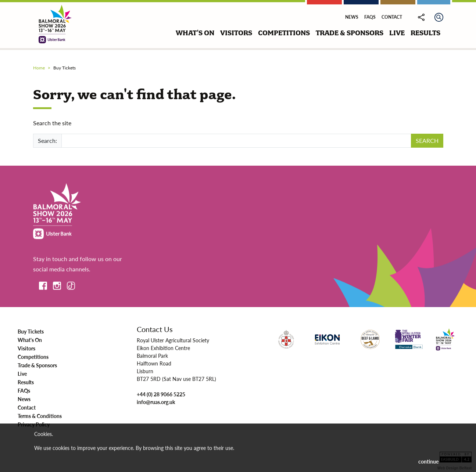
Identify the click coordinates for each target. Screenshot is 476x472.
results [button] (425, 33)
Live (22, 374)
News (352, 17)
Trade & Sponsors (37, 365)
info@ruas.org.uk (156, 402)
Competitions (33, 357)
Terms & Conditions (40, 416)
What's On (30, 340)
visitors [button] (236, 33)
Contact (392, 17)
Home (39, 68)
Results (26, 382)
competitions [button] (284, 33)
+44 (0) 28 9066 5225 (161, 394)
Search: (47, 140)
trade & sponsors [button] (350, 33)
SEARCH (427, 140)
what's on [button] (195, 33)
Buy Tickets (31, 331)
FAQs (370, 17)
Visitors (26, 348)
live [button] (397, 33)
